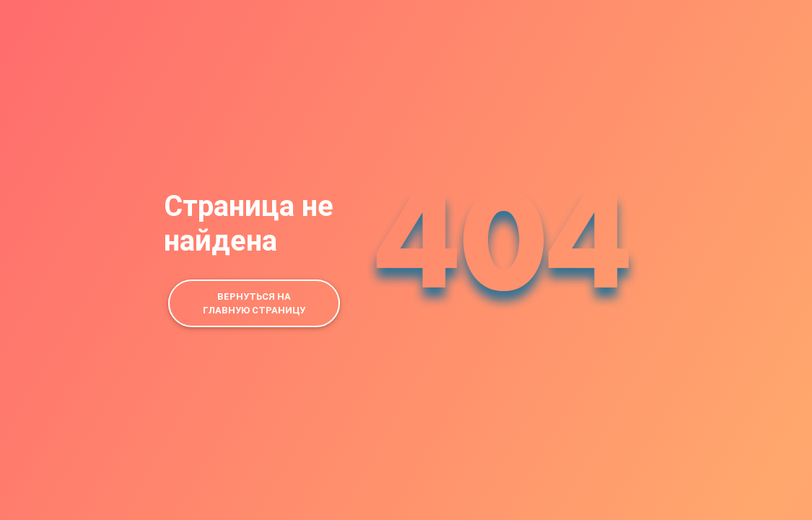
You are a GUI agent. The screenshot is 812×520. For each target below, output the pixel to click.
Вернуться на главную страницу (254, 303)
